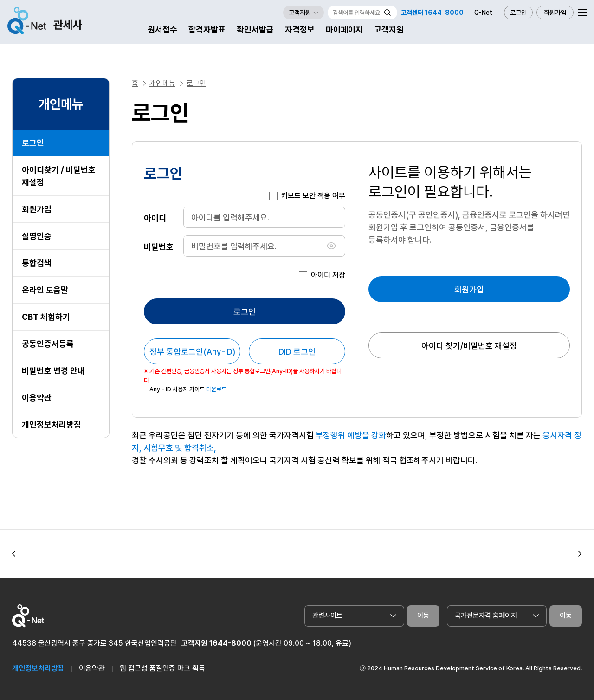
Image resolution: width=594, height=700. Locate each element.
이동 (423, 616)
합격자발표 (207, 29)
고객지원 (389, 29)
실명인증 (37, 236)
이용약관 (37, 398)
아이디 (155, 217)
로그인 (518, 13)
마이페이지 (344, 29)
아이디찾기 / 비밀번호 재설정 (59, 176)
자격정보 (300, 29)
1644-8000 (230, 643)
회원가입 (555, 13)
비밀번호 (159, 246)
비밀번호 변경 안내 (53, 371)
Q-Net (483, 13)
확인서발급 (255, 29)
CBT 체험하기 (46, 317)
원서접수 (162, 29)
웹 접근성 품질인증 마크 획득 (162, 668)
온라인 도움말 (45, 290)
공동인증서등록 (48, 344)
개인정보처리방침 (52, 425)
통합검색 (37, 263)
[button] (14, 554)
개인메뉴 (162, 83)
